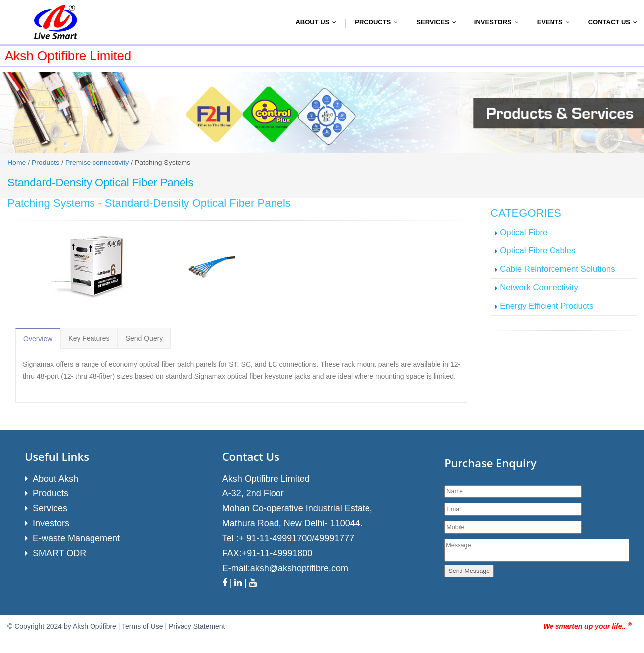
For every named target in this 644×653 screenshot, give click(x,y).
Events (556, 22)
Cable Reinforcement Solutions (557, 269)
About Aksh (55, 479)
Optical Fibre (523, 232)
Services (438, 22)
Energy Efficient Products (547, 306)
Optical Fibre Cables (538, 251)
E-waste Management (76, 538)
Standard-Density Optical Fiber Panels (198, 203)
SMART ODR (59, 553)
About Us (318, 22)
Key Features (89, 338)
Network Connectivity (539, 287)
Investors (499, 22)
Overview (38, 339)
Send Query (144, 338)
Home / (20, 163)
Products (378, 22)
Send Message (469, 571)
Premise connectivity (97, 163)
